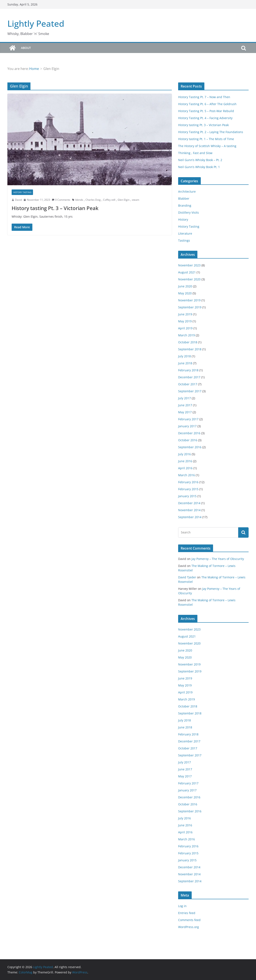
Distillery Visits (189, 212)
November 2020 (189, 279)
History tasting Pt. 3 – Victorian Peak (55, 208)
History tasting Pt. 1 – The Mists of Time (206, 139)
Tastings (184, 240)
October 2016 (188, 440)
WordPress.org (189, 927)
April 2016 (185, 468)
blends (79, 200)
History (183, 219)
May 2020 (185, 293)
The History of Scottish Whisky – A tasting (207, 146)
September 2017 (190, 391)
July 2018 (184, 356)
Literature (185, 233)
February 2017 (188, 419)
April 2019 (185, 328)
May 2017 (185, 412)
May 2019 (185, 321)
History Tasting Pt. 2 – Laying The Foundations (211, 132)
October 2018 (188, 342)
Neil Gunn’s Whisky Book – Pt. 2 (200, 160)
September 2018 (190, 349)
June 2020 (185, 286)
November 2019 (189, 300)
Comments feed (189, 920)
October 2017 (188, 384)
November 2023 (189, 265)
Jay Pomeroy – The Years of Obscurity (218, 559)
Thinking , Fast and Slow (195, 153)
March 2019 (186, 335)
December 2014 (189, 503)
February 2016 (188, 482)
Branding (185, 205)
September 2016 (190, 447)
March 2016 (186, 475)
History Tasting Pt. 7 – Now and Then (204, 97)
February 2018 (188, 370)
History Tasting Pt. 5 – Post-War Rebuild (206, 111)
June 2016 (185, 461)
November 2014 (189, 510)
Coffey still (109, 200)
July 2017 (184, 398)
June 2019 (185, 314)
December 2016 (189, 433)
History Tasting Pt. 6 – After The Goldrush (207, 104)
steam (136, 200)
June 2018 (185, 363)
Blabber (184, 198)
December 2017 (189, 377)
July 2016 (184, 454)
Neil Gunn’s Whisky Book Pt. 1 (199, 167)
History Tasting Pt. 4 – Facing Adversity (205, 118)
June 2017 (185, 405)
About (26, 48)
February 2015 (188, 489)
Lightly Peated (36, 23)
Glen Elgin (124, 200)
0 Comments (61, 200)
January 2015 (187, 496)
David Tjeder (187, 577)
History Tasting (22, 192)
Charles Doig (93, 200)
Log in (182, 906)
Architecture (187, 191)
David (18, 200)
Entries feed (187, 913)
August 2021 (187, 272)
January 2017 (187, 426)
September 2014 (190, 517)
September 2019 (190, 307)
